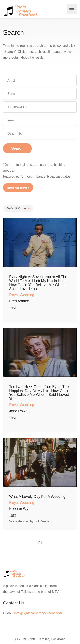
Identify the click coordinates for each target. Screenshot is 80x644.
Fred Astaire (19, 301)
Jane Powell (19, 411)
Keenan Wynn (21, 509)
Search (17, 148)
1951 (13, 308)
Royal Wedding (22, 295)
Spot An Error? (18, 188)
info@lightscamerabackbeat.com (38, 613)
